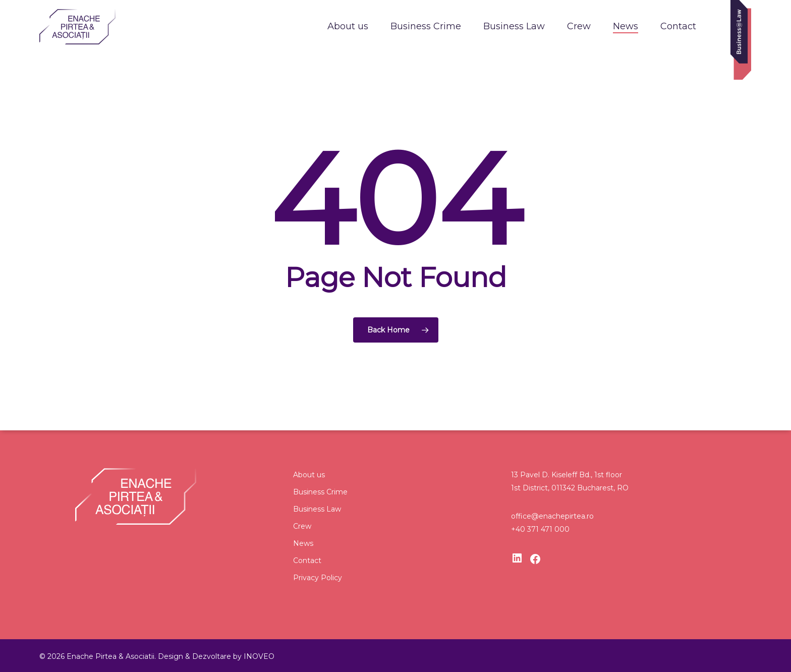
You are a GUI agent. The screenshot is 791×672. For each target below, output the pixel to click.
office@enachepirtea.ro (552, 516)
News (303, 543)
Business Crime (320, 492)
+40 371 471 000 (540, 529)
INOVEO (259, 656)
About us (309, 475)
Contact (307, 561)
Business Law (317, 509)
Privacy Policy (318, 578)
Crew (302, 526)
